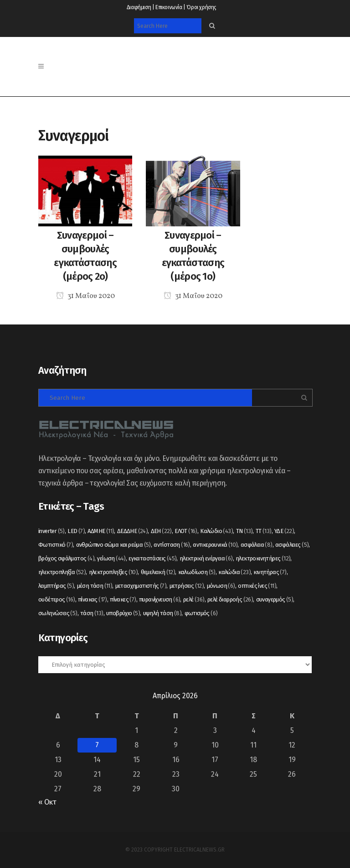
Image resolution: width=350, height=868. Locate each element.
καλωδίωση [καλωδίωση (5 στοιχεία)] (197, 572)
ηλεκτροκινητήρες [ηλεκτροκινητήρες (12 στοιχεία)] (263, 558)
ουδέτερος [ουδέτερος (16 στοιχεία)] (57, 599)
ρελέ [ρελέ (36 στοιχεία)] (194, 599)
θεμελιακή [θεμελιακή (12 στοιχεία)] (158, 572)
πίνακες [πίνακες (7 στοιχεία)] (123, 599)
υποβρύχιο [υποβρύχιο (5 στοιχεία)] (123, 613)
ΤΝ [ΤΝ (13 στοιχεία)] (244, 531)
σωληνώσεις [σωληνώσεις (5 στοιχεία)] (58, 613)
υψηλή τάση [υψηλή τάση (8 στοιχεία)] (162, 613)
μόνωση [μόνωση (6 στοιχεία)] (221, 586)
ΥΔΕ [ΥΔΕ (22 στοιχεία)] (284, 531)
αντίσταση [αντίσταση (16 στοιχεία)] (172, 545)
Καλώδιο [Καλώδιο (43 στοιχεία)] (216, 531)
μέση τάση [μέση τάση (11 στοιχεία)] (95, 586)
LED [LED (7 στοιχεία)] (76, 531)
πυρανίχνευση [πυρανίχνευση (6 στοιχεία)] (160, 599)
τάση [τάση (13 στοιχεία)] (92, 613)
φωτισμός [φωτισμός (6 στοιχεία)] (201, 613)
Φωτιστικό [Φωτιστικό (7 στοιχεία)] (56, 545)
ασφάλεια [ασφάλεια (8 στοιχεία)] (257, 545)
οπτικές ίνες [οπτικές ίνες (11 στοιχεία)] (257, 586)
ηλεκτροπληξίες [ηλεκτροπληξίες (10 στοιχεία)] (113, 572)
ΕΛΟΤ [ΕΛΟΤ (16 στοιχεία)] (186, 531)
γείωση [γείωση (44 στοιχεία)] (111, 558)
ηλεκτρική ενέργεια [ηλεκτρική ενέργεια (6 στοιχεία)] (206, 558)
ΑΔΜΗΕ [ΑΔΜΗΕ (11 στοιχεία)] (101, 531)
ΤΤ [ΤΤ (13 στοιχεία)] (264, 531)
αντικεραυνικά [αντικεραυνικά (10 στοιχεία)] (215, 545)
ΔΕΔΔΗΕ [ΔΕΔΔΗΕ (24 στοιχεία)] (132, 531)
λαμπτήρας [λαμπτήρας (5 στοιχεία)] (56, 586)
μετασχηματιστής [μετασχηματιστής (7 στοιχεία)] (141, 586)
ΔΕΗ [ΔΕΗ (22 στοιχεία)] (161, 531)
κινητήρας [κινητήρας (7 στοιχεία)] (270, 572)
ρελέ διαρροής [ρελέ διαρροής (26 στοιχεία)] (230, 599)
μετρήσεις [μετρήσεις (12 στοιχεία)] (187, 586)
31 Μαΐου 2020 (85, 296)
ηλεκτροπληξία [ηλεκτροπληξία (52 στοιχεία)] (62, 572)
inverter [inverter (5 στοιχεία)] (51, 531)
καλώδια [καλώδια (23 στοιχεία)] (234, 572)
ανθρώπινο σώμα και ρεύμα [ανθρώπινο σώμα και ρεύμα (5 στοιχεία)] (113, 545)
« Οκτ (47, 802)
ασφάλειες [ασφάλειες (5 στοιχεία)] (292, 545)
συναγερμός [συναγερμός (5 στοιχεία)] (275, 599)
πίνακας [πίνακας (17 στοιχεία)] (93, 599)
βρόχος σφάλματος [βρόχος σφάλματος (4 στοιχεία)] (66, 558)
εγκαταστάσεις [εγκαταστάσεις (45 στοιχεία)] (152, 558)
